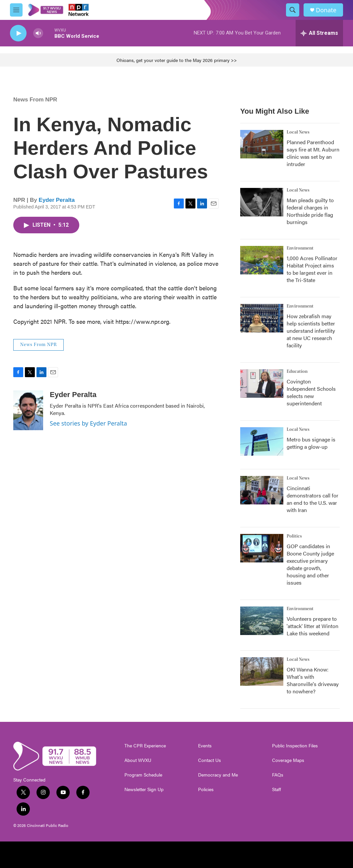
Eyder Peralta (57, 200)
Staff (277, 789)
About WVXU (138, 760)
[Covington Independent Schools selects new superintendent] (262, 383)
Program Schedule (143, 775)
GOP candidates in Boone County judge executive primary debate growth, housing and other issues (310, 564)
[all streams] (319, 33)
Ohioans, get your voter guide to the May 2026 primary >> (177, 60)
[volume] (38, 33)
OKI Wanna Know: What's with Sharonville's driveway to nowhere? (313, 680)
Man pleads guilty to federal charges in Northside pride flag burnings (310, 211)
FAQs (278, 775)
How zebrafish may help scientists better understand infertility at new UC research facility (311, 331)
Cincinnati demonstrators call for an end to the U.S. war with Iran (313, 499)
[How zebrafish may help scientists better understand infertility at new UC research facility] (262, 318)
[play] (18, 33)
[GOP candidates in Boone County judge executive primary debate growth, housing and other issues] (262, 548)
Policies (206, 789)
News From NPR (35, 100)
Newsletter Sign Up (144, 789)
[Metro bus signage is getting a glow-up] (262, 441)
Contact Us (210, 760)
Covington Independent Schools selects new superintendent (311, 392)
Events (205, 746)
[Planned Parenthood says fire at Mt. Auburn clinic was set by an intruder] (262, 144)
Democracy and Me (218, 775)
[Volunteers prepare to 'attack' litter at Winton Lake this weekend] (262, 621)
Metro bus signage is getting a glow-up (311, 443)
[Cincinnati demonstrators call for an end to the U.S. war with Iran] (262, 490)
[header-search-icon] (293, 10)
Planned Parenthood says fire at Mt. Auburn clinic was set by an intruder (313, 153)
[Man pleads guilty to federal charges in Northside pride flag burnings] (262, 202)
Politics (294, 536)
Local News (298, 132)
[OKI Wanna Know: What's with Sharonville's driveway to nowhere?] (262, 671)
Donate (326, 10)
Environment (300, 248)
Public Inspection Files (295, 746)
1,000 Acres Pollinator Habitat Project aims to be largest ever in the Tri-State (312, 269)
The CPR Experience (145, 746)
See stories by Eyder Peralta (88, 423)
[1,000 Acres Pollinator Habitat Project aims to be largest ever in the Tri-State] (262, 260)
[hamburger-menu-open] (16, 10)
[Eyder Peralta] (28, 410)
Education (297, 372)
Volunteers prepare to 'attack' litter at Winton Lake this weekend (313, 626)
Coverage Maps (288, 760)
